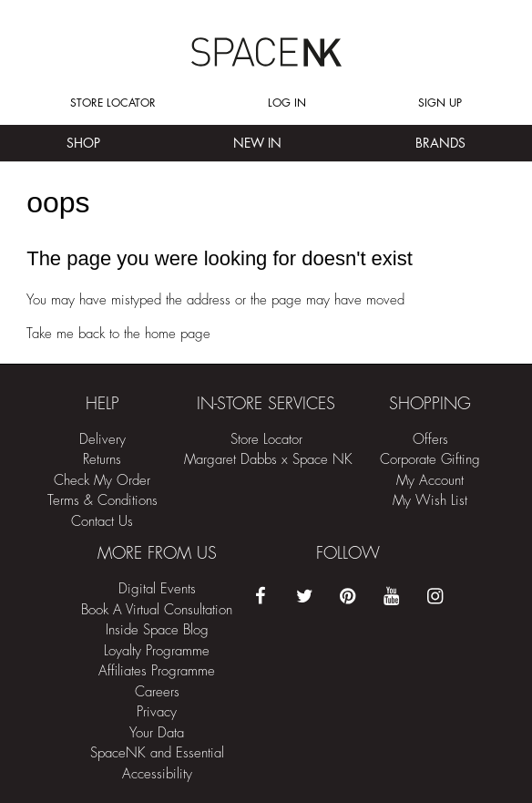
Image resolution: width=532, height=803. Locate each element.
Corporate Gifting (430, 460)
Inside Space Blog (157, 630)
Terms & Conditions (102, 501)
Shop (83, 143)
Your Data (157, 733)
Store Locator (113, 103)
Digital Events (157, 589)
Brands (440, 143)
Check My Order (102, 481)
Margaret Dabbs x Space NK (268, 460)
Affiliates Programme (157, 671)
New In (257, 143)
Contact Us (102, 522)
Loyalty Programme (157, 651)
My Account (430, 481)
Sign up (440, 103)
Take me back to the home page (118, 334)
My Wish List (430, 501)
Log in (287, 103)
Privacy (157, 712)
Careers (157, 692)
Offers (430, 440)
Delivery (102, 440)
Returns (102, 460)
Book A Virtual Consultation (157, 610)
